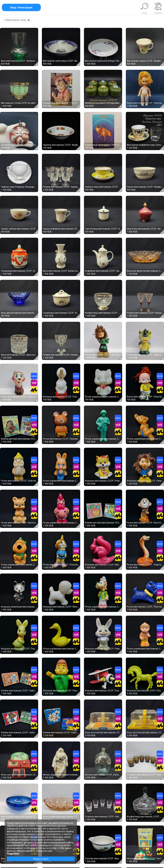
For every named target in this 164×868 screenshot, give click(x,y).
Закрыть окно (41, 859)
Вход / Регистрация (21, 8)
